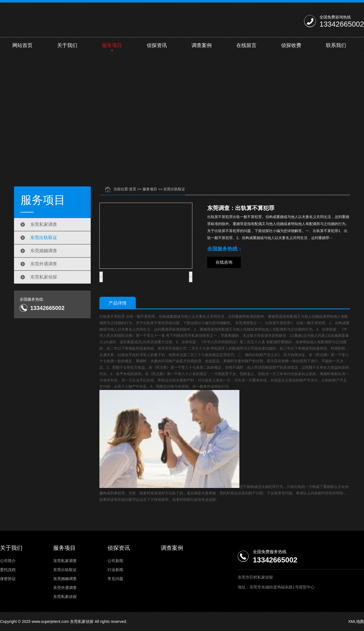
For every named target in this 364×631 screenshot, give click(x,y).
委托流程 (8, 570)
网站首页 (22, 45)
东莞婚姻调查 (44, 251)
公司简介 (8, 561)
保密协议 (8, 579)
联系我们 (336, 45)
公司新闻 (115, 561)
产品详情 (118, 303)
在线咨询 (224, 262)
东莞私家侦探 (44, 277)
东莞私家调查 (44, 224)
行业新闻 (115, 570)
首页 (133, 189)
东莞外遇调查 (44, 264)
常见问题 (115, 579)
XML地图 (356, 621)
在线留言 (246, 45)
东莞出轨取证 (44, 238)
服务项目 (112, 45)
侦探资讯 (157, 45)
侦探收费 (291, 45)
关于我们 (67, 45)
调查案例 (202, 45)
